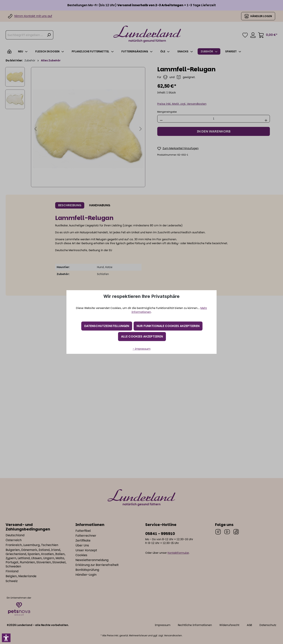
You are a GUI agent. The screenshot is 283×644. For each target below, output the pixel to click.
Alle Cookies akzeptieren (142, 336)
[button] (6, 638)
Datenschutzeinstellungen (107, 326)
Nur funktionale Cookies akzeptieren (168, 326)
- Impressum (142, 349)
